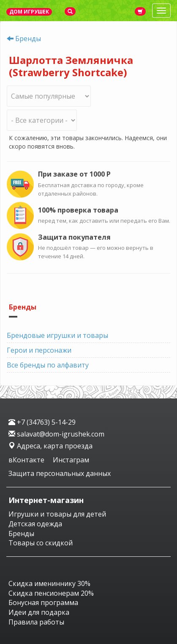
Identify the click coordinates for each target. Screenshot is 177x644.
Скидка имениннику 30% (49, 583)
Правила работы (36, 622)
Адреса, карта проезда (50, 446)
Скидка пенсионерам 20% (51, 593)
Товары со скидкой (41, 543)
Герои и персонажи (39, 350)
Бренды (28, 39)
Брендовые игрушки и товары (57, 335)
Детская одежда (35, 524)
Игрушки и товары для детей (57, 514)
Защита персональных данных (60, 473)
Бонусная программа (43, 603)
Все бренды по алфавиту (48, 365)
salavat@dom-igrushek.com (56, 434)
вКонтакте (27, 460)
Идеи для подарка (39, 612)
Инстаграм (71, 460)
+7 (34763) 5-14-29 (42, 422)
